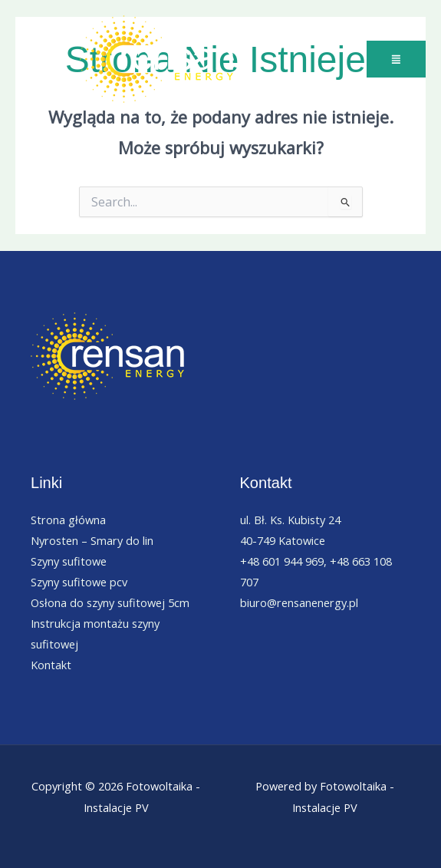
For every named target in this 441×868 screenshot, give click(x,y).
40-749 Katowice (283, 540)
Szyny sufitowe (69, 561)
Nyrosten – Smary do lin (92, 540)
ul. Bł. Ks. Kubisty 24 (290, 520)
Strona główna (68, 520)
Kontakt (51, 665)
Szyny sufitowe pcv (79, 582)
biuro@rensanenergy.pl (299, 602)
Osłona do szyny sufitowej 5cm (110, 602)
